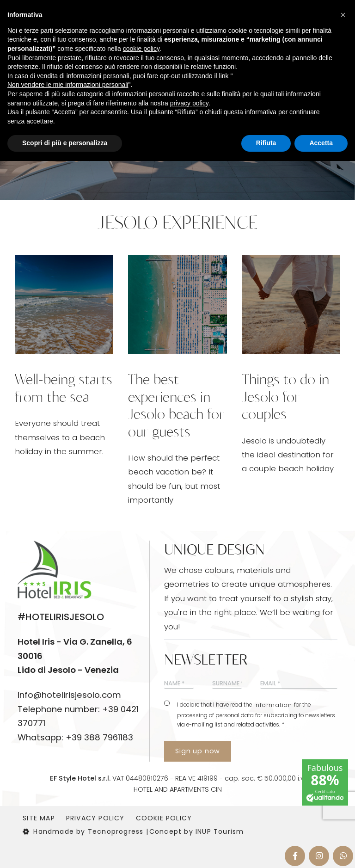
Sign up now (198, 751)
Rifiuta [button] (266, 143)
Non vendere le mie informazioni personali (68, 85)
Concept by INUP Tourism (197, 831)
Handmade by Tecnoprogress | (86, 831)
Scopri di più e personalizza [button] (65, 143)
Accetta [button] (321, 143)
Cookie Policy (164, 818)
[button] (343, 15)
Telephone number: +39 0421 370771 (78, 716)
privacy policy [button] (189, 103)
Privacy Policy (95, 818)
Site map (39, 818)
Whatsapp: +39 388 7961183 (75, 737)
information (273, 705)
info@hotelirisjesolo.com (69, 695)
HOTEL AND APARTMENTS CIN (178, 789)
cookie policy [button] (141, 49)
